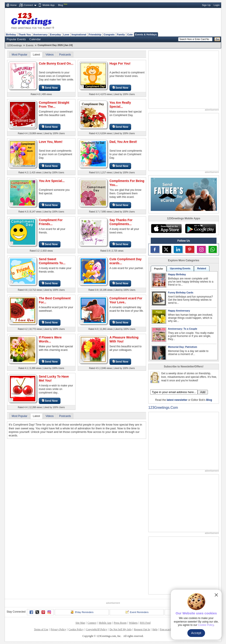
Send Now (50, 88)
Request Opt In (142, 629)
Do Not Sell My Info (121, 629)
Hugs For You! (120, 63)
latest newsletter (177, 400)
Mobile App (49, 5)
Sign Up (206, 5)
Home (13, 5)
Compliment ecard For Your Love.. (126, 300)
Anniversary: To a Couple (183, 329)
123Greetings (15, 45)
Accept (196, 633)
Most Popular (20, 55)
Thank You (24, 34)
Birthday (11, 34)
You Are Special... (52, 181)
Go (217, 39)
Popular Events (16, 39)
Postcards (65, 55)
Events (30, 45)
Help (155, 629)
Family (121, 34)
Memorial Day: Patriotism (183, 347)
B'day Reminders (82, 612)
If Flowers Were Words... (50, 339)
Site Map (80, 623)
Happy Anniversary (179, 311)
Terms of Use (41, 629)
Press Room (120, 623)
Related (202, 268)
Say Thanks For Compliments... (121, 222)
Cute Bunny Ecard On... (56, 63)
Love (66, 34)
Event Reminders (137, 612)
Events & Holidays (146, 34)
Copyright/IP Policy (96, 629)
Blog (60, 5)
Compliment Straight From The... (54, 105)
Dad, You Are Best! (123, 142)
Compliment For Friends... (51, 222)
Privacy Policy (58, 629)
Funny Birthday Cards (181, 292)
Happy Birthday (177, 274)
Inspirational (79, 34)
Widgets (133, 623)
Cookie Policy (76, 629)
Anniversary (40, 34)
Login (217, 5)
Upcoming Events (180, 268)
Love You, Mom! (51, 142)
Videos (49, 55)
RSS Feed (145, 623)
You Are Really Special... (120, 105)
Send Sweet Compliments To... (52, 261)
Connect (28, 5)
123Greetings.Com (163, 408)
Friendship (95, 34)
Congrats (109, 34)
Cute (130, 34)
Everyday (55, 34)
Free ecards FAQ (169, 629)
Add (203, 392)
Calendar (35, 39)
